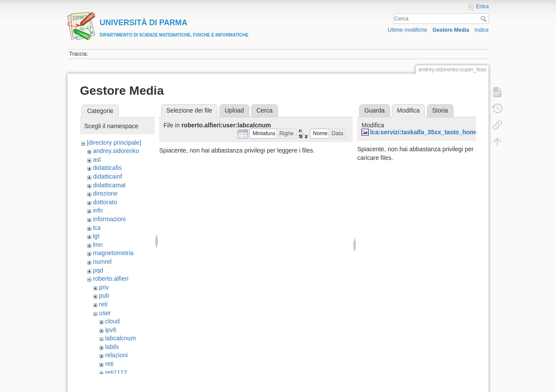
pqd (98, 270)
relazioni (116, 355)
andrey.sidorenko (116, 151)
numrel (102, 262)
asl (97, 159)
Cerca (485, 19)
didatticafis (107, 168)
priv (104, 287)
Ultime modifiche (408, 30)
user (105, 313)
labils (112, 347)
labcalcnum (121, 338)
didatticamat (109, 185)
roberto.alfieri (111, 279)
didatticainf (108, 176)
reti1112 (116, 372)
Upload (234, 110)
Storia (440, 110)
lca (97, 228)
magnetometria (113, 253)
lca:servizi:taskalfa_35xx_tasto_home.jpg (430, 132)
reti (103, 304)
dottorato (105, 202)
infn (98, 210)
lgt (96, 236)
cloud (112, 321)
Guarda (375, 110)
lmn (98, 245)
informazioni (109, 219)
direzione (105, 193)
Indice (482, 30)
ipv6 (111, 330)
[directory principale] (114, 143)
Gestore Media (451, 30)
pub (104, 296)
